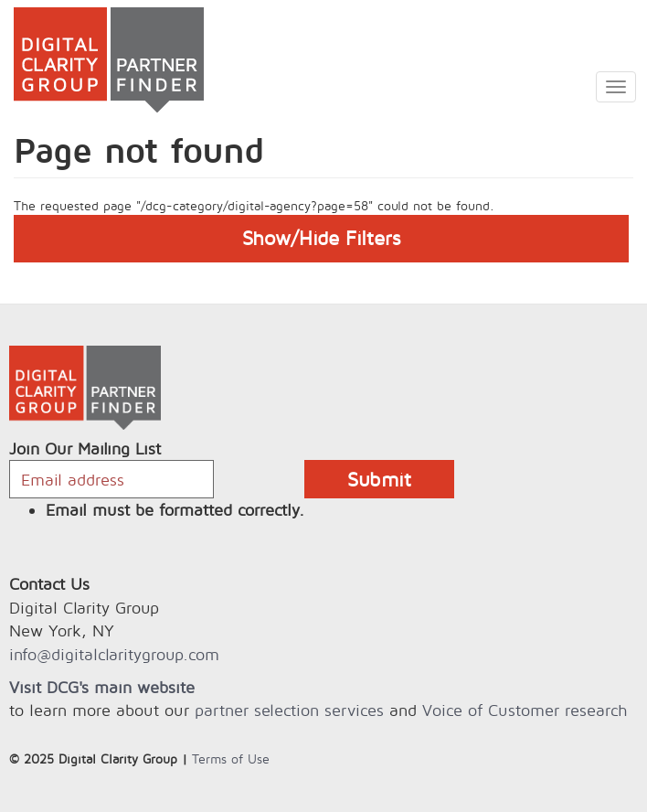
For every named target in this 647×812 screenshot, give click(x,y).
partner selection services (289, 710)
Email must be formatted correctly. (175, 510)
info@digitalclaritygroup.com (114, 654)
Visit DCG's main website (102, 687)
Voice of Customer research (525, 710)
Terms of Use (231, 759)
